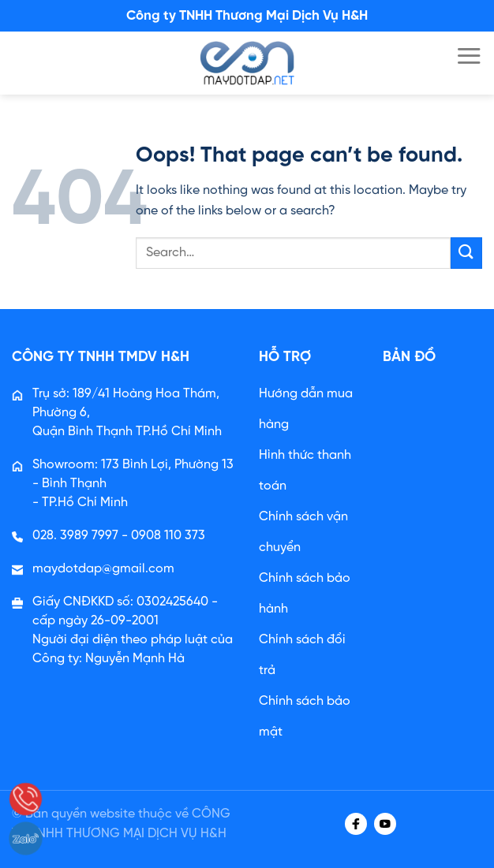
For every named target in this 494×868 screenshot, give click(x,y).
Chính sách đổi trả (302, 655)
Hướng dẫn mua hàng (306, 409)
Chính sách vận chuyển (303, 532)
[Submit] (466, 253)
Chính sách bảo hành (305, 594)
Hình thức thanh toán (305, 471)
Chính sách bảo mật (305, 717)
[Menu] (469, 56)
